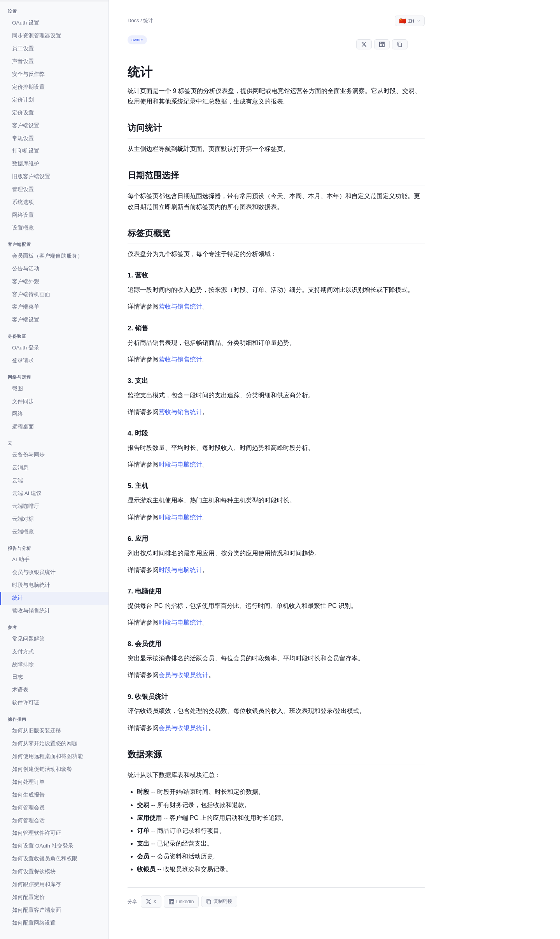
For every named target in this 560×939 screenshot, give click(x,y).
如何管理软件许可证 (37, 833)
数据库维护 (26, 164)
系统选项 (23, 202)
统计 (17, 598)
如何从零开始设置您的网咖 (45, 743)
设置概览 (23, 228)
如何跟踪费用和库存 (37, 884)
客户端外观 (26, 282)
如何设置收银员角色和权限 (45, 859)
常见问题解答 (28, 639)
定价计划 (23, 100)
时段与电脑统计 (31, 585)
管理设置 (23, 189)
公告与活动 (26, 269)
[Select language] (410, 21)
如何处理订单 (28, 782)
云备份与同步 (28, 455)
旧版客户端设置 (31, 176)
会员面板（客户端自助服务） (47, 256)
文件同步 (23, 401)
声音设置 (23, 61)
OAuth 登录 (26, 348)
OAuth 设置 (26, 23)
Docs (133, 20)
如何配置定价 (28, 897)
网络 (17, 414)
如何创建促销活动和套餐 (42, 769)
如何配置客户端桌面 (37, 910)
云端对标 (23, 519)
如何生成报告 (28, 795)
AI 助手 (21, 559)
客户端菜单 (26, 307)
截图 (17, 389)
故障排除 (23, 664)
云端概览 (23, 532)
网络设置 (23, 215)
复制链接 (219, 901)
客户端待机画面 (31, 294)
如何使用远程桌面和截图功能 (47, 756)
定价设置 (23, 113)
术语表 (20, 690)
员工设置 (23, 48)
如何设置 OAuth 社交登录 (43, 846)
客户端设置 (26, 125)
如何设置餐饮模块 (34, 871)
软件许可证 (26, 703)
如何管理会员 (28, 808)
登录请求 (23, 361)
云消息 (20, 468)
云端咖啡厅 (26, 506)
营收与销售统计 (31, 611)
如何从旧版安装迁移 (37, 731)
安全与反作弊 (28, 74)
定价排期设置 (28, 87)
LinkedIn (181, 902)
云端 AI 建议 (27, 493)
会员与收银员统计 (34, 572)
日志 (17, 677)
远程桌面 (23, 427)
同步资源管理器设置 (37, 36)
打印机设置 (26, 151)
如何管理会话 (28, 821)
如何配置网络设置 (34, 923)
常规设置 (23, 138)
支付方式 (23, 652)
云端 (17, 480)
